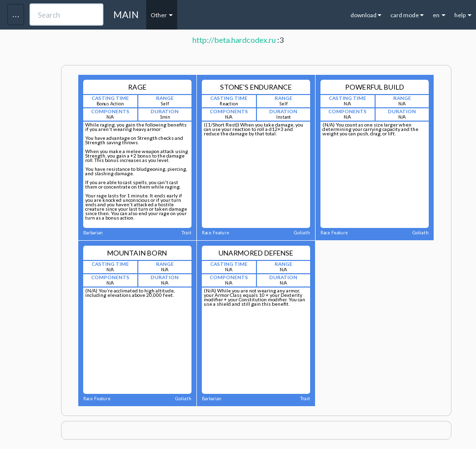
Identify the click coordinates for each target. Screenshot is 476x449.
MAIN (126, 15)
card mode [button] (407, 15)
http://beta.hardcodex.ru (234, 40)
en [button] (439, 15)
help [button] (463, 15)
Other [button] (162, 15)
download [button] (366, 15)
